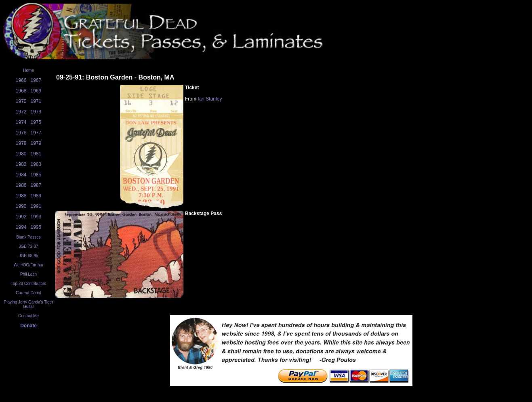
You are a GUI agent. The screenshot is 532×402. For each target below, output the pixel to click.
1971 (36, 101)
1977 (36, 133)
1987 (36, 185)
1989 (36, 196)
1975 (36, 122)
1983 (36, 164)
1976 (21, 133)
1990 (21, 206)
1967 (36, 80)
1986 (21, 185)
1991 (36, 206)
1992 (21, 217)
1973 (36, 112)
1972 (21, 112)
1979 (36, 143)
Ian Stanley (210, 99)
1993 (36, 217)
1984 (21, 175)
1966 (21, 80)
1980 (21, 154)
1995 (36, 227)
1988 (21, 196)
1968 (21, 91)
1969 (36, 91)
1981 (36, 154)
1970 (21, 101)
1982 (21, 164)
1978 (21, 143)
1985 (36, 175)
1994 (21, 227)
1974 (21, 122)
